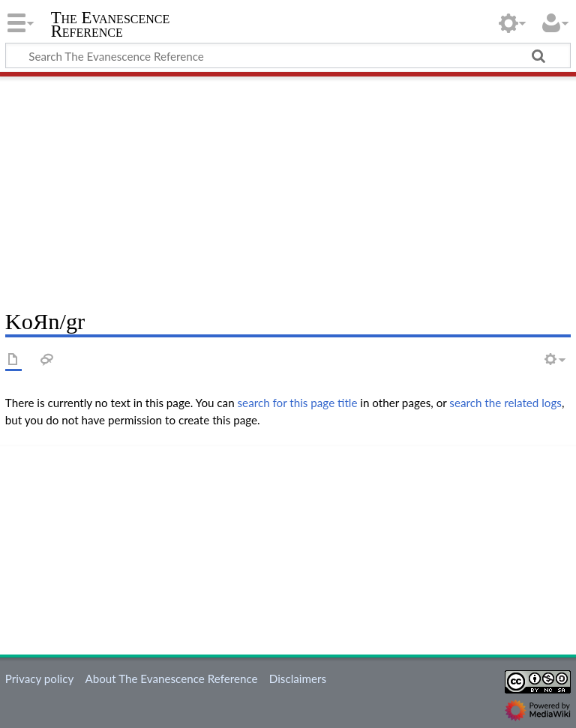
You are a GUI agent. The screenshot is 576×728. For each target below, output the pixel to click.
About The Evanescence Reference (171, 679)
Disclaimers (298, 679)
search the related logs (505, 403)
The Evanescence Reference (111, 25)
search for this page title (298, 403)
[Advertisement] (288, 187)
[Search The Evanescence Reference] (288, 55)
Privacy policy (39, 679)
